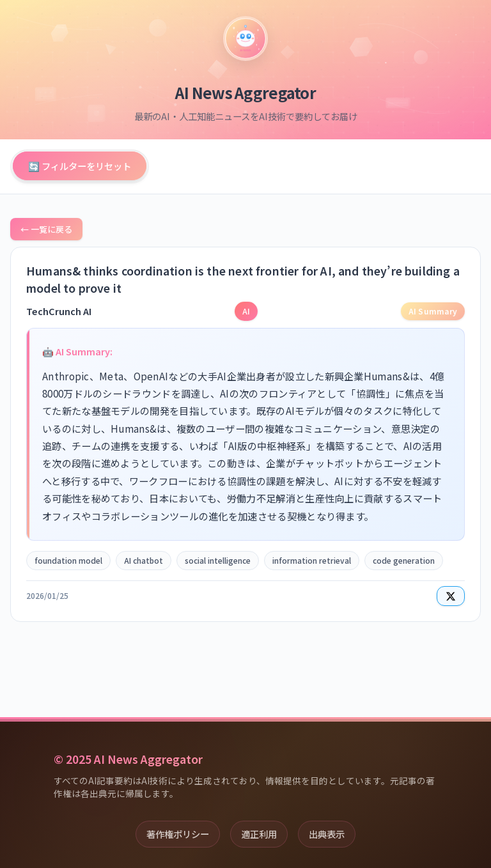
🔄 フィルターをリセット (80, 166)
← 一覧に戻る (46, 229)
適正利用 (259, 834)
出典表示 (327, 834)
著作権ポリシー (178, 834)
